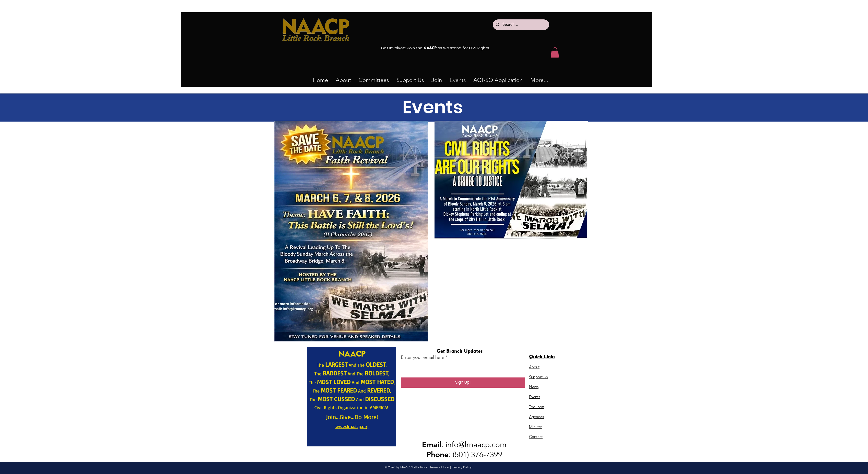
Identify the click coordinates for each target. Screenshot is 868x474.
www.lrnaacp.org (352, 426)
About (534, 367)
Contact (536, 437)
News (534, 387)
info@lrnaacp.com (476, 445)
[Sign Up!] (463, 383)
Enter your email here (423, 357)
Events (535, 397)
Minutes (536, 427)
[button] (374, 80)
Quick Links (542, 357)
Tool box (536, 407)
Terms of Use (439, 467)
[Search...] (520, 25)
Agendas (536, 417)
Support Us (538, 377)
